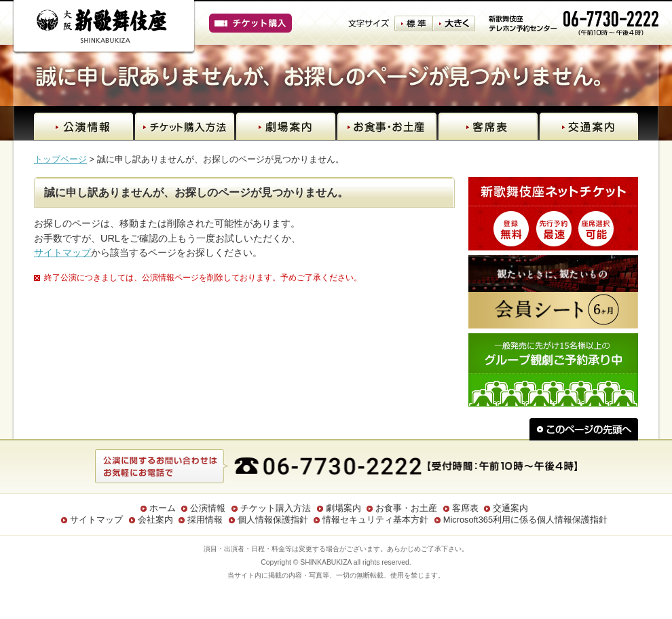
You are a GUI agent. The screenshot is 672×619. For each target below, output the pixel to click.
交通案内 (510, 508)
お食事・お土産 (406, 508)
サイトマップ (62, 252)
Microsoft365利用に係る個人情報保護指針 (525, 520)
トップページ (60, 159)
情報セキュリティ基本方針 (375, 520)
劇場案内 (343, 508)
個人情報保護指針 (273, 520)
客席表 (465, 508)
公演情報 (208, 508)
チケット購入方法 (276, 508)
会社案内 (155, 520)
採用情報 (205, 520)
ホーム (163, 508)
